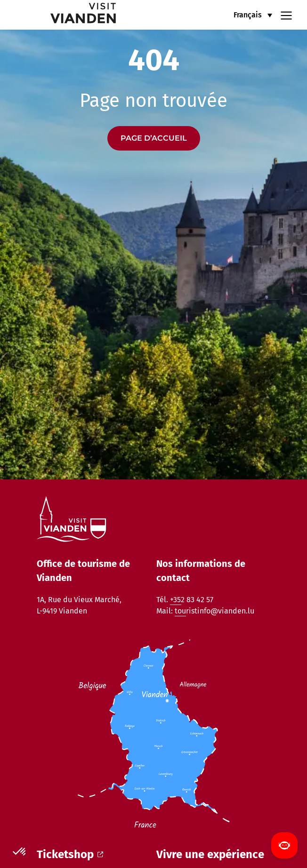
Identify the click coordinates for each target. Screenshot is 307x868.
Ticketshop (70, 854)
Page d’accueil (154, 138)
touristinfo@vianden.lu (214, 611)
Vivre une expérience (210, 854)
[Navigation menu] (286, 15)
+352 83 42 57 (192, 600)
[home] (65, 15)
